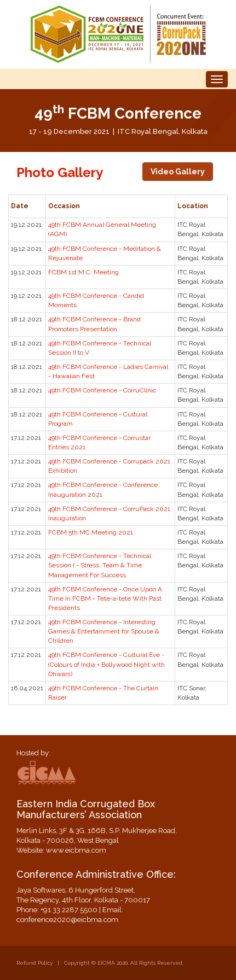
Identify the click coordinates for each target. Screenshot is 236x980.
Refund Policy (34, 963)
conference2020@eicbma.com (67, 920)
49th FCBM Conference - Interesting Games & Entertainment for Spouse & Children (104, 631)
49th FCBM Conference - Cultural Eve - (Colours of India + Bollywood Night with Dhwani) (107, 664)
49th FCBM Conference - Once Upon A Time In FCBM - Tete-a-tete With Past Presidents (105, 598)
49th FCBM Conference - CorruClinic (102, 390)
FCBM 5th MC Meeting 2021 (91, 532)
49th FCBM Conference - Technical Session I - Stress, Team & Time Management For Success (100, 565)
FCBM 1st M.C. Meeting (84, 272)
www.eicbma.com (76, 850)
